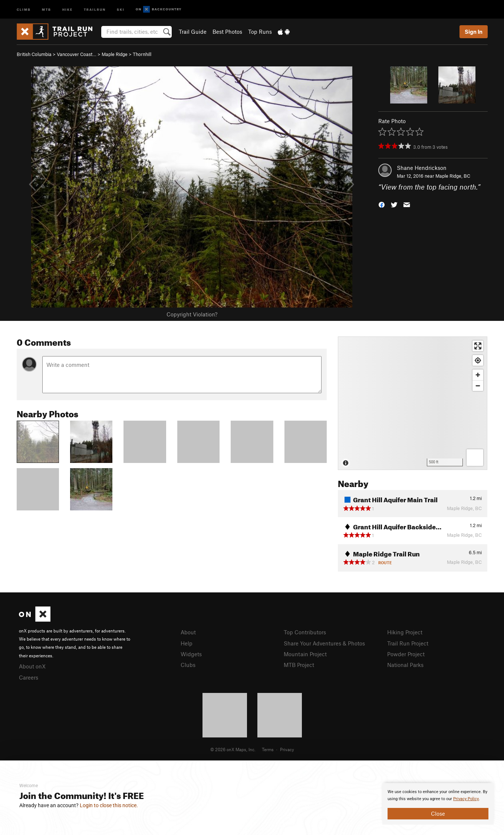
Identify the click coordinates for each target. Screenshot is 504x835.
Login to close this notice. (109, 805)
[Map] (413, 403)
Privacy (287, 749)
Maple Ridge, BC (453, 176)
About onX (32, 666)
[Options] (475, 458)
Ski (121, 9)
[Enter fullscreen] (478, 346)
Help (187, 643)
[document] (438, 804)
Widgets (191, 654)
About (188, 632)
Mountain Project (305, 654)
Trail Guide (193, 32)
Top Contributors (305, 632)
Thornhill (142, 54)
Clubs (188, 665)
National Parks (405, 665)
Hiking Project (405, 632)
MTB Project (299, 665)
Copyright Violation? (192, 314)
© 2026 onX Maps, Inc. (233, 749)
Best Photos (227, 32)
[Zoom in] (478, 375)
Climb (24, 9)
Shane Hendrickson (422, 168)
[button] (382, 204)
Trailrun (95, 9)
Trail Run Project (408, 643)
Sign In (474, 32)
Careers (29, 677)
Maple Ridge (115, 54)
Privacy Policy (466, 799)
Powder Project (406, 654)
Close (438, 813)
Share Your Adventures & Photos (324, 643)
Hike (67, 9)
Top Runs (260, 32)
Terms (268, 749)
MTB (47, 9)
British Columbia (34, 54)
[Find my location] (478, 360)
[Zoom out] (478, 386)
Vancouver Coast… (77, 54)
